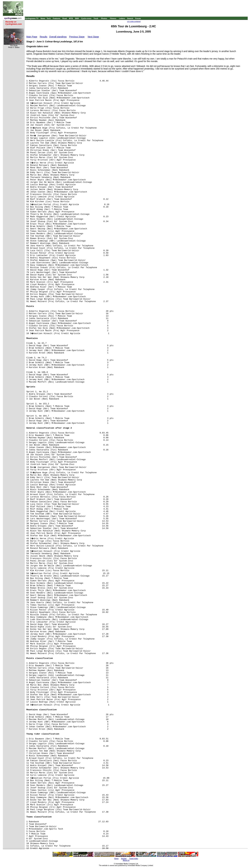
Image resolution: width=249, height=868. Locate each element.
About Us (126, 860)
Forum (138, 18)
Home (116, 859)
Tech (49, 18)
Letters (122, 18)
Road (65, 18)
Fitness (113, 18)
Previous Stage (77, 37)
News (43, 18)
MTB (71, 18)
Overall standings (58, 37)
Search (130, 18)
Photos (104, 18)
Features (57, 18)
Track (96, 18)
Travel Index (134, 859)
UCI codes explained (134, 21)
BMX (77, 18)
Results (44, 37)
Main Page (32, 37)
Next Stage (93, 37)
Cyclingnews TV (32, 18)
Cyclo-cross (86, 18)
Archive (124, 859)
